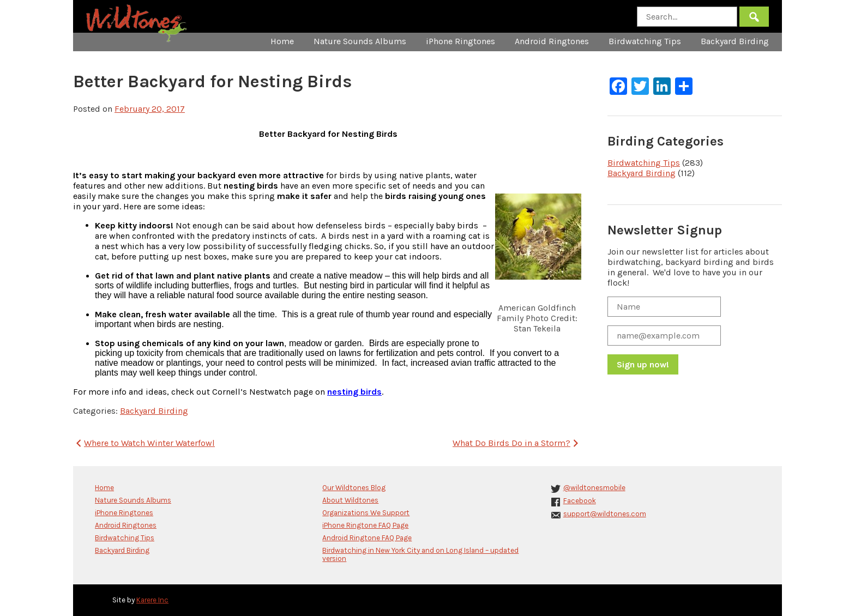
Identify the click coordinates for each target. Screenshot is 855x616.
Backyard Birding (735, 41)
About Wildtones (350, 500)
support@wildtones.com (605, 514)
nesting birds (354, 392)
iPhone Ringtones (460, 41)
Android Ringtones (552, 41)
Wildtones (138, 23)
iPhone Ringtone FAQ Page (365, 525)
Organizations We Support (366, 513)
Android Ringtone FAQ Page (367, 538)
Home (282, 41)
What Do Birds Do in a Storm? (517, 443)
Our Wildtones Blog (354, 488)
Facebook (580, 501)
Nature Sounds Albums (360, 41)
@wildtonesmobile (594, 488)
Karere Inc (152, 600)
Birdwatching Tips (645, 41)
